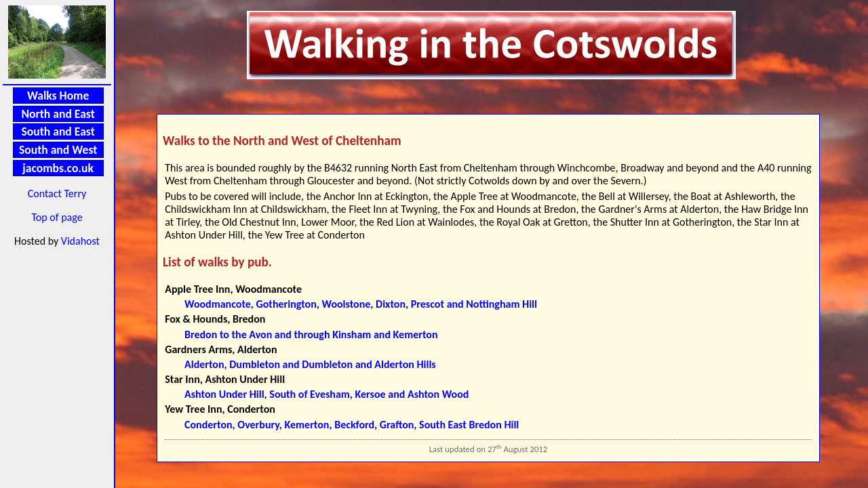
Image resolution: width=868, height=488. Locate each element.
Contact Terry (57, 194)
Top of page (57, 217)
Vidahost (80, 241)
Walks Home (58, 96)
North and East (58, 114)
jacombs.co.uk (58, 168)
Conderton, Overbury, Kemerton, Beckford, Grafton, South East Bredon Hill (352, 425)
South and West (58, 150)
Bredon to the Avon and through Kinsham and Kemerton (311, 334)
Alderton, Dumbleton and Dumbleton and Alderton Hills (310, 364)
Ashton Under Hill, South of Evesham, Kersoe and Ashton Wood (327, 394)
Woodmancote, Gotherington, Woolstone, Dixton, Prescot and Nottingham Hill (361, 304)
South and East (58, 131)
